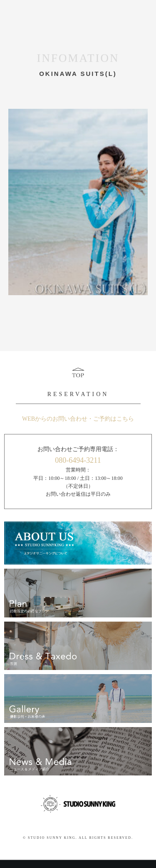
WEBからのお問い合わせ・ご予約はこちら (78, 419)
